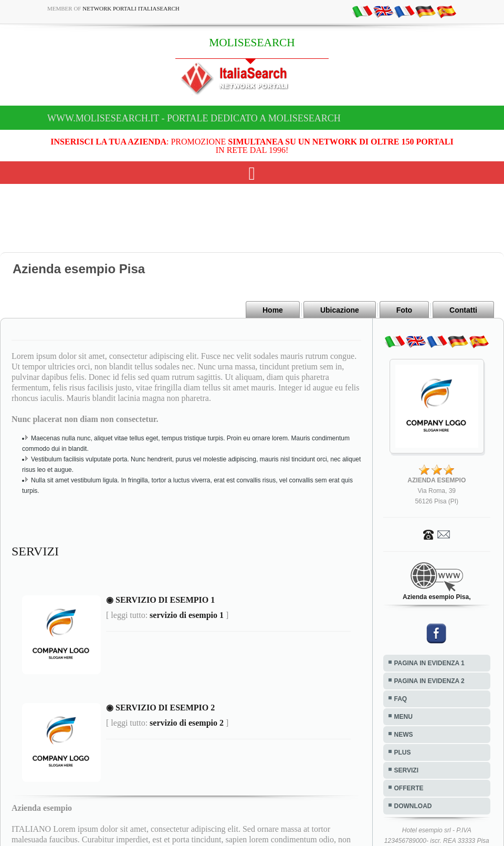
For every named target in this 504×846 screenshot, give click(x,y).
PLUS (403, 752)
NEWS (404, 735)
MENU (403, 717)
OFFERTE (409, 788)
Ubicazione (340, 310)
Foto (404, 310)
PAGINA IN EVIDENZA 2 (429, 681)
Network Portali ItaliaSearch (131, 8)
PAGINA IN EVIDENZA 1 (429, 663)
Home (273, 310)
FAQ (401, 699)
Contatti (463, 310)
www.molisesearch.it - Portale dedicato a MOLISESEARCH (194, 118)
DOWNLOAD (413, 806)
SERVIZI (406, 770)
